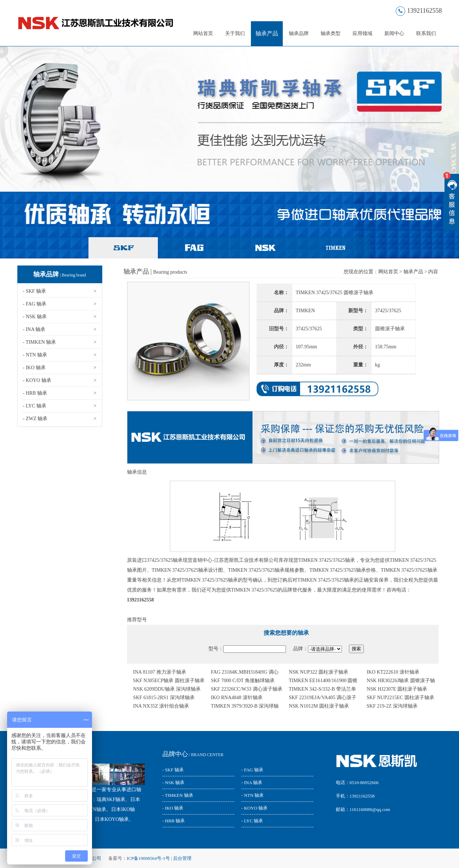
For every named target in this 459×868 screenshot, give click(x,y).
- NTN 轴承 (253, 795)
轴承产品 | (156, 272)
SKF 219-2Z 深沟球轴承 (392, 706)
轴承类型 (331, 33)
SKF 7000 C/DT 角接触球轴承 (243, 681)
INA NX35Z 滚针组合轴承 (161, 706)
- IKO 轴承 (173, 808)
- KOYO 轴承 (254, 808)
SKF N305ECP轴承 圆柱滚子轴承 (169, 681)
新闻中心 (394, 33)
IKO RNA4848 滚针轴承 (237, 698)
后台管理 (182, 858)
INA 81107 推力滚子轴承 (160, 672)
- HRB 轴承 (174, 821)
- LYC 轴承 (252, 821)
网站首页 (203, 33)
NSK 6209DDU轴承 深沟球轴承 (167, 689)
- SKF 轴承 (173, 770)
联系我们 (426, 33)
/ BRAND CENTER (193, 755)
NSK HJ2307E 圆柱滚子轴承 (397, 689)
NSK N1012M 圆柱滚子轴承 (319, 706)
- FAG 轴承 (252, 770)
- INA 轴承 (252, 783)
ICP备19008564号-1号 (148, 858)
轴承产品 (267, 33)
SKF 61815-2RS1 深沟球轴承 (164, 698)
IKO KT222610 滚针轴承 (393, 672)
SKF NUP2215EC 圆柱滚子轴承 (400, 698)
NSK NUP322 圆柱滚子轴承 (319, 672)
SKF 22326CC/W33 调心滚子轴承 (246, 689)
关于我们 (235, 33)
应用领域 (362, 33)
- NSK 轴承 (174, 783)
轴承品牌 (299, 33)
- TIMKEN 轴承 (178, 795)
